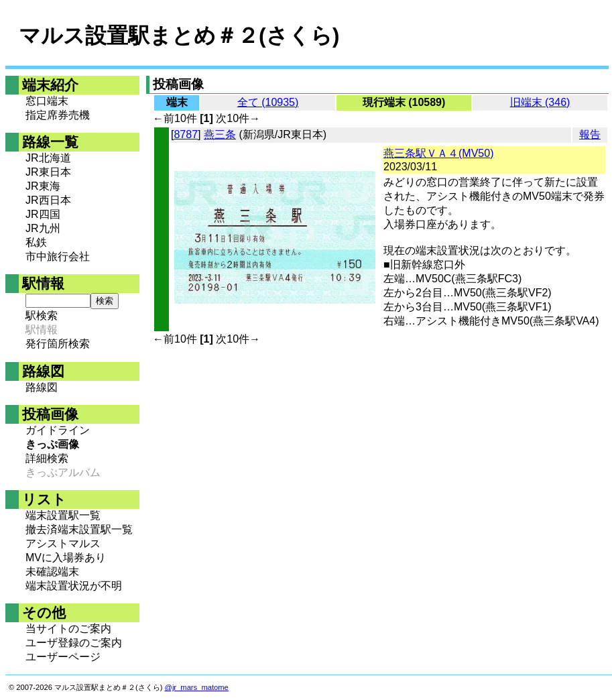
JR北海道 (48, 158)
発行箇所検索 (58, 344)
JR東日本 (48, 172)
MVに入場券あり (66, 558)
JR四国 (43, 214)
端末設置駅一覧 (63, 515)
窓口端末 (47, 101)
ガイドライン (58, 430)
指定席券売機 (58, 115)
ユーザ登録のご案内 (74, 643)
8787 (186, 134)
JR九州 (43, 228)
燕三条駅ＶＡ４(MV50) (438, 153)
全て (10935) (268, 102)
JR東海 (43, 186)
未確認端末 (52, 572)
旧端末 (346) (540, 102)
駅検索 (42, 315)
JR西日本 (48, 200)
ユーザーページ (63, 657)
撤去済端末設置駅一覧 (79, 529)
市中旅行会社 (58, 256)
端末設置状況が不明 (74, 586)
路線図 (42, 387)
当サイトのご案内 (68, 629)
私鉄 (36, 242)
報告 (590, 134)
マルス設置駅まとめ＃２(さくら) (179, 36)
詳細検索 (47, 458)
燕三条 (220, 134)
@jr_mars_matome (197, 687)
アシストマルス (63, 543)
